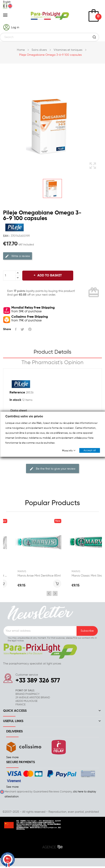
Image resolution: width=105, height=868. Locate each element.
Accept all (90, 450)
